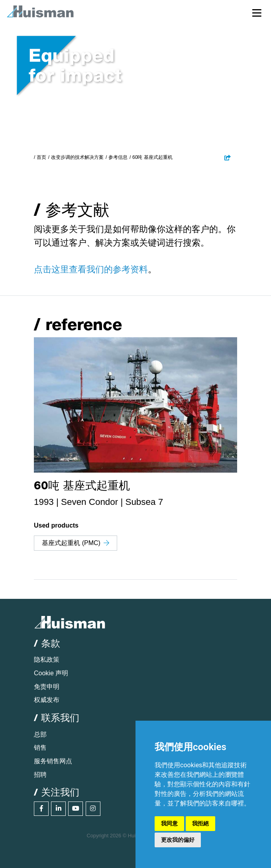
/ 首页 (40, 157)
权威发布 (47, 700)
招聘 (40, 775)
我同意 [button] (169, 823)
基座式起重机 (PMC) (76, 543)
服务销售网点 (53, 761)
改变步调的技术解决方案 (77, 157)
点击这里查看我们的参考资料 (91, 269)
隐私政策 (47, 660)
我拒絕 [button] (200, 823)
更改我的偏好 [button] (178, 840)
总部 (40, 734)
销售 (40, 748)
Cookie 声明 (51, 673)
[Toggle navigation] (257, 13)
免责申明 (47, 687)
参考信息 (118, 157)
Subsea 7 (144, 502)
